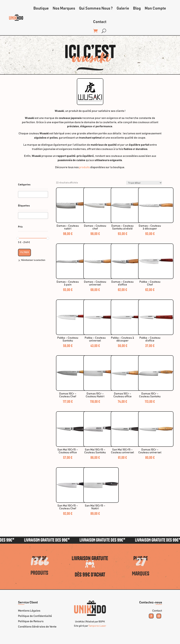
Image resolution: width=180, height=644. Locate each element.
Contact (100, 22)
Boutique (41, 9)
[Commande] (144, 183)
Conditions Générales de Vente (37, 627)
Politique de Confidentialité (35, 616)
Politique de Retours (31, 621)
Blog (137, 9)
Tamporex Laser (97, 626)
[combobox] (33, 194)
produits (84, 167)
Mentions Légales (29, 611)
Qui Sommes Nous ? (96, 9)
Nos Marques (64, 9)
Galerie (123, 9)
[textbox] (20, 194)
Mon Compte (155, 9)
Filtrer (25, 252)
